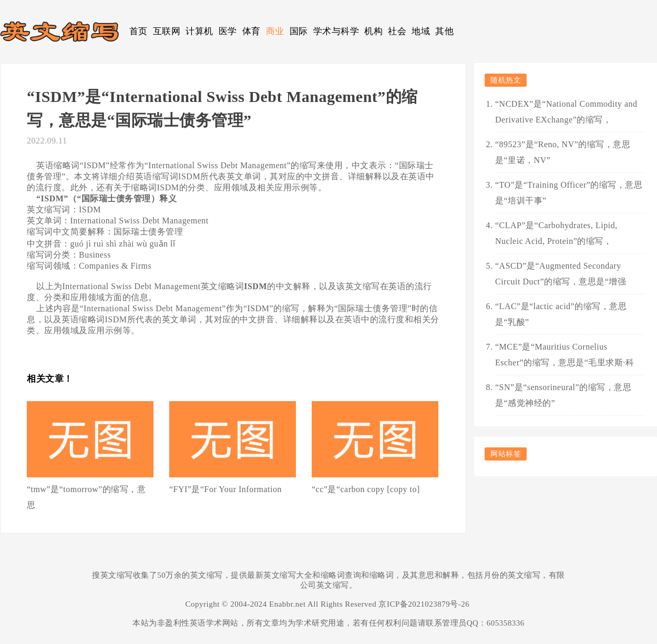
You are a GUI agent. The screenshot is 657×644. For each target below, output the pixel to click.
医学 (228, 31)
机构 (373, 31)
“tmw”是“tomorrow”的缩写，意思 (86, 497)
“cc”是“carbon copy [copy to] (366, 489)
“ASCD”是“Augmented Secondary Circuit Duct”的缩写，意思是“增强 (561, 274)
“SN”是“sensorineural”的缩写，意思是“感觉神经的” (563, 395)
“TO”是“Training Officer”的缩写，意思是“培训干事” (569, 193)
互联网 (167, 31)
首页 (138, 31)
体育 (251, 31)
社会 (397, 31)
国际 (299, 31)
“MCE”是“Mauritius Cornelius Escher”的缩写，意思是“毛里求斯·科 (564, 355)
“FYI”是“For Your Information (225, 489)
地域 (421, 31)
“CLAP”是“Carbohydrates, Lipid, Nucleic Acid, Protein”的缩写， (556, 233)
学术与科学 (336, 31)
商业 (275, 31)
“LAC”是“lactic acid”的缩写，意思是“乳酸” (561, 314)
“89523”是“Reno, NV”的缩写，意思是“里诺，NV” (563, 152)
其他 (444, 31)
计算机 (199, 31)
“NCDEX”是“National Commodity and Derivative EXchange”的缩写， (566, 112)
